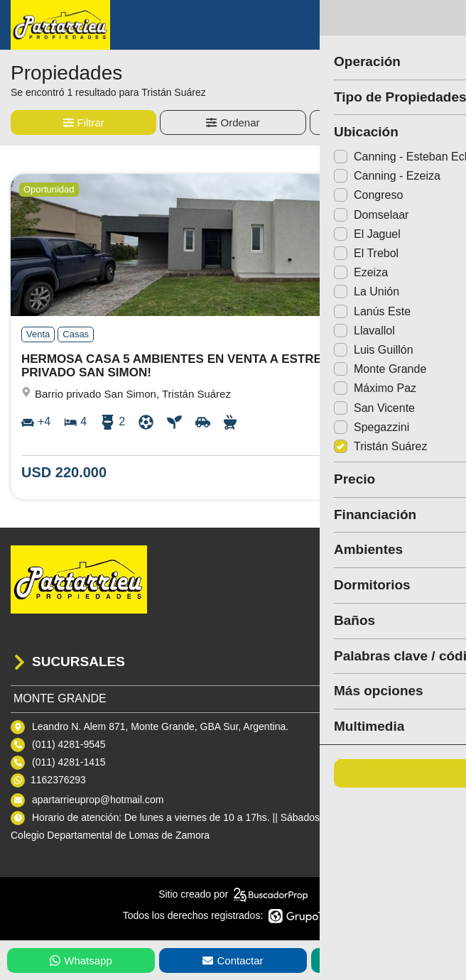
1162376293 (58, 780)
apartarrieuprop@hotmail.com (98, 800)
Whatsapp (81, 960)
